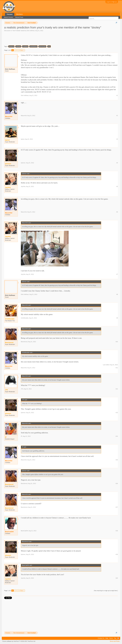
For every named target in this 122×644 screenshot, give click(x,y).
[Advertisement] (48, 38)
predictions (33, 46)
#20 (117, 578)
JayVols (23, 186)
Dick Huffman (31, 31)
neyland (25, 46)
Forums (10, 14)
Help (107, 638)
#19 (117, 554)
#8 (117, 294)
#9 (117, 318)
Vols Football (16, 31)
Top (115, 638)
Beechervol (24, 342)
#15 (117, 460)
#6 (117, 212)
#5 (117, 186)
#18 (117, 531)
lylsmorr (23, 163)
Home (111, 638)
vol (49, 46)
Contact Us (101, 638)
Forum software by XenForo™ (19, 641)
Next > (22, 50)
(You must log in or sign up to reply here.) (106, 591)
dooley (18, 46)
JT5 (22, 389)
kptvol (23, 139)
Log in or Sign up (112, 2)
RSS (118, 638)
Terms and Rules (115, 641)
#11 (117, 368)
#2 (117, 116)
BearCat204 (9, 532)
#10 (117, 342)
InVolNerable (25, 318)
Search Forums (8, 17)
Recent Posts (19, 17)
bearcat (11, 46)
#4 (117, 163)
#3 (117, 139)
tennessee (42, 46)
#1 (117, 95)
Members (19, 14)
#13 (117, 413)
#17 (117, 507)
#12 (117, 389)
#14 (117, 436)
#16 (117, 483)
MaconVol (9, 116)
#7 (117, 274)
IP (21, 436)
